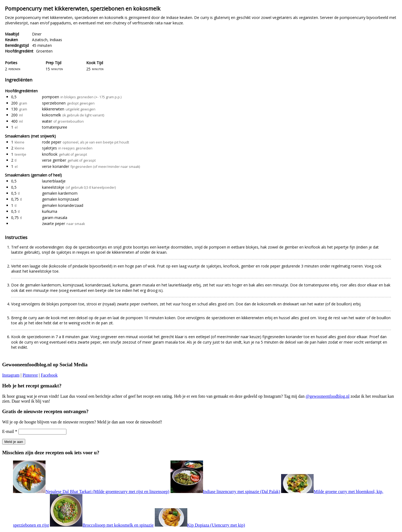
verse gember (54, 160)
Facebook (49, 375)
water (47, 121)
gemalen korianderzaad (63, 205)
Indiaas (56, 40)
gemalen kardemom (60, 193)
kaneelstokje (53, 187)
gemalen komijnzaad (60, 199)
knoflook (50, 154)
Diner (37, 34)
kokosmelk (52, 115)
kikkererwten (53, 109)
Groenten (44, 51)
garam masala (55, 218)
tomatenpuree (55, 127)
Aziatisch (40, 40)
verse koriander (56, 166)
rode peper (52, 142)
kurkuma (50, 211)
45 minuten (42, 45)
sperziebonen (54, 103)
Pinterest (30, 375)
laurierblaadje (54, 181)
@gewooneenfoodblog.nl (327, 396)
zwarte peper (54, 223)
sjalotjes (49, 148)
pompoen (51, 97)
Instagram (11, 375)
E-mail (10, 431)
